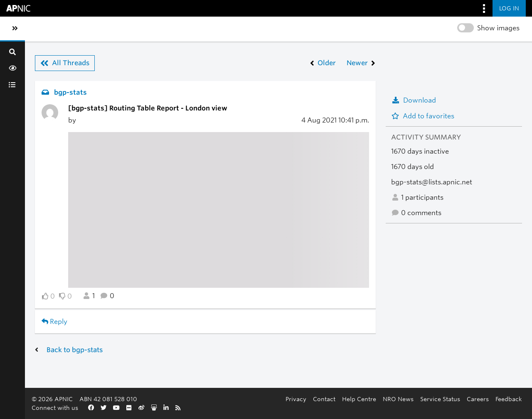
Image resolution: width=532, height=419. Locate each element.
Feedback (509, 399)
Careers (478, 399)
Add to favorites (423, 116)
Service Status (440, 399)
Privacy (296, 399)
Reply (54, 322)
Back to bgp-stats (75, 350)
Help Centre (359, 399)
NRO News (398, 399)
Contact (324, 399)
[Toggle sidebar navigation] (15, 29)
